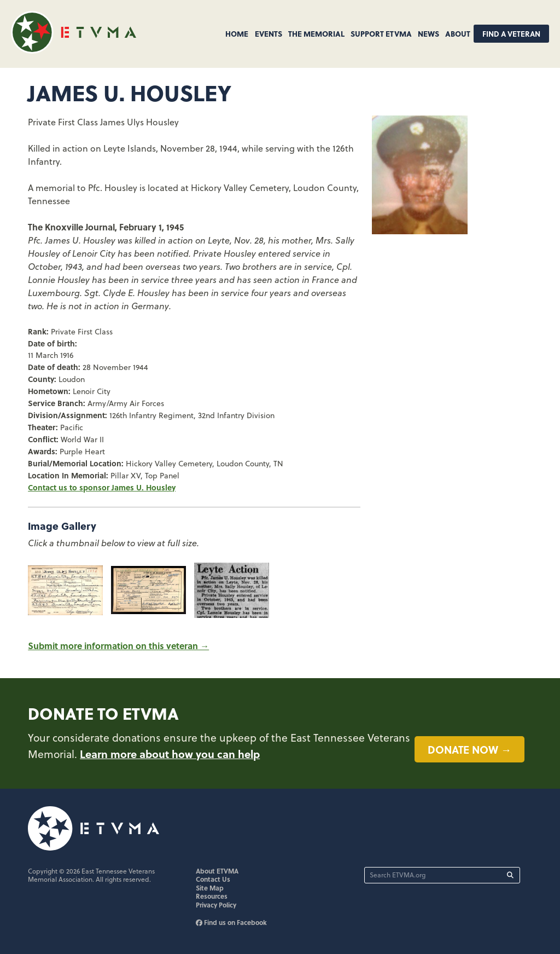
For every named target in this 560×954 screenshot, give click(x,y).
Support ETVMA (381, 33)
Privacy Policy (216, 905)
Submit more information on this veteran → (118, 646)
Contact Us (213, 879)
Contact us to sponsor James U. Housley (102, 487)
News (428, 33)
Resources (212, 896)
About (458, 33)
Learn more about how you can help (170, 754)
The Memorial (316, 33)
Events (269, 33)
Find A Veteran (511, 34)
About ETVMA (217, 871)
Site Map (210, 888)
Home (237, 33)
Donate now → (469, 749)
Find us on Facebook (231, 922)
